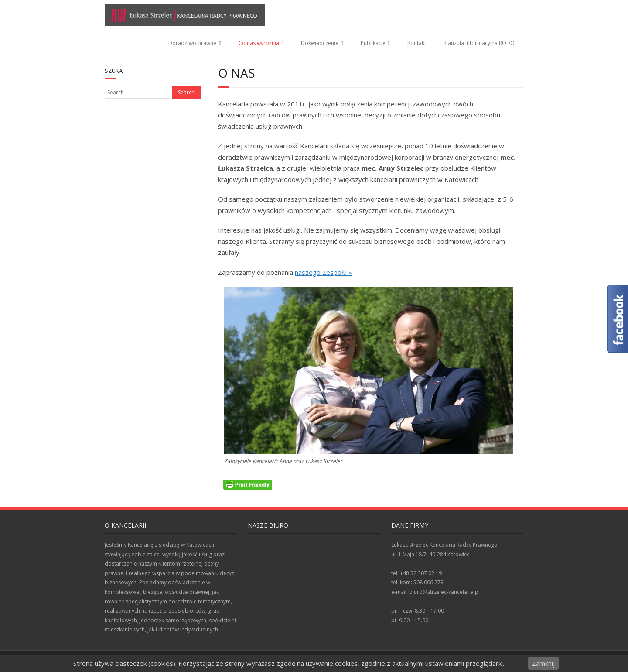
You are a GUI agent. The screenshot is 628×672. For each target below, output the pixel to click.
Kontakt (417, 43)
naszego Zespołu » (323, 272)
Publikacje (373, 43)
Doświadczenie (320, 43)
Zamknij (543, 663)
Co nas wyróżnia (259, 43)
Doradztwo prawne (192, 43)
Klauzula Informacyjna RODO (479, 43)
